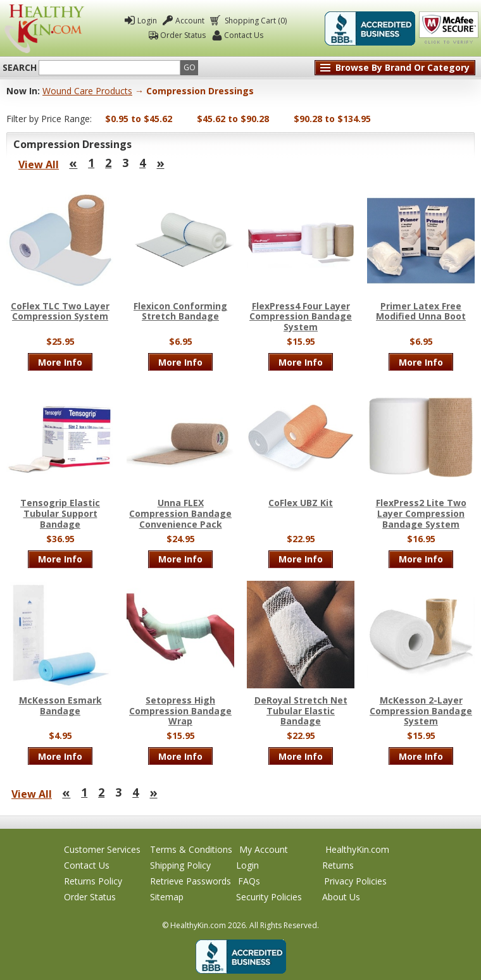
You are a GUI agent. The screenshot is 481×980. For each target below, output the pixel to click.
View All (39, 164)
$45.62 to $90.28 (233, 119)
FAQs (249, 881)
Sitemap (167, 897)
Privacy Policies (355, 881)
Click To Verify (449, 28)
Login (147, 21)
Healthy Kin (45, 28)
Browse (403, 67)
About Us (341, 897)
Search (20, 68)
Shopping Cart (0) (255, 21)
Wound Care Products (87, 91)
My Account (264, 849)
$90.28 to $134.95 (332, 119)
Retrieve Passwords (191, 881)
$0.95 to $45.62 (139, 119)
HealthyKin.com (357, 849)
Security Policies (269, 897)
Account (190, 21)
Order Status (183, 35)
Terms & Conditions (191, 849)
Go (190, 67)
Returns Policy (93, 881)
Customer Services (102, 849)
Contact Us (244, 35)
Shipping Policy (180, 865)
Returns (338, 865)
